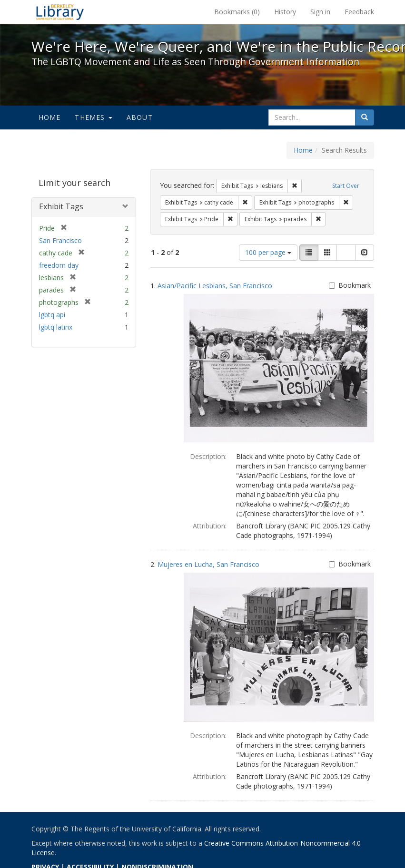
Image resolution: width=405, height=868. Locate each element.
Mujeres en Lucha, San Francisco (208, 564)
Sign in (320, 12)
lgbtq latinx (56, 327)
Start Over (346, 186)
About (140, 117)
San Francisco (60, 240)
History (285, 12)
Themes (93, 117)
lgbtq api (52, 315)
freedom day (59, 265)
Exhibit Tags (61, 206)
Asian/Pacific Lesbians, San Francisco (215, 286)
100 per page (268, 252)
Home (50, 117)
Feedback (359, 12)
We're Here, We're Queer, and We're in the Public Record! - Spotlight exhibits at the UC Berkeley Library (60, 12)
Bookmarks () (237, 12)
